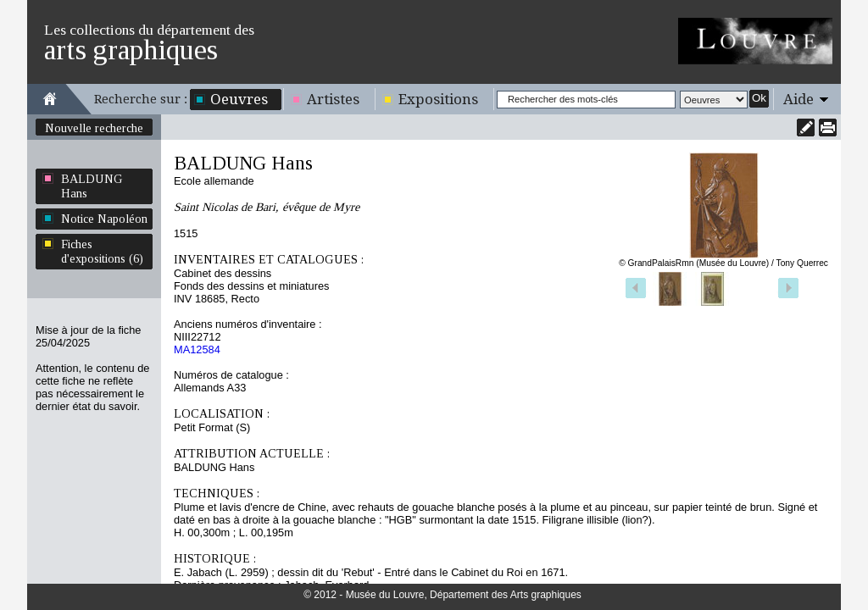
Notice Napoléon (104, 219)
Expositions (438, 99)
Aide (798, 99)
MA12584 (197, 349)
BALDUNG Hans (92, 186)
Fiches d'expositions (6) (102, 251)
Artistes (333, 99)
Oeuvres (239, 99)
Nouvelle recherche (94, 128)
